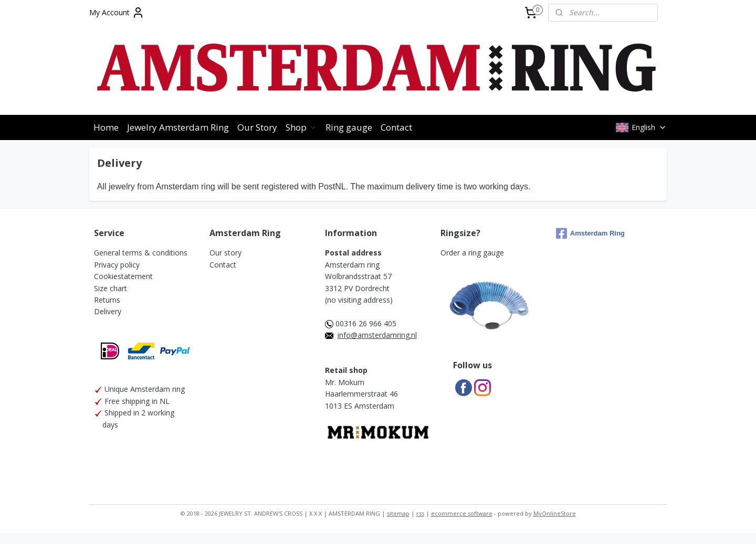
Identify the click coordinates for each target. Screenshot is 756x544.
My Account (117, 13)
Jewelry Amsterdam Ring (178, 127)
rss (420, 513)
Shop (301, 127)
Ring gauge (349, 127)
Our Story (257, 127)
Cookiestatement (123, 276)
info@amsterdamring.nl (377, 335)
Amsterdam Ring (590, 233)
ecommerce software (462, 513)
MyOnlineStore (555, 513)
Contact (396, 127)
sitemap (398, 513)
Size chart (111, 288)
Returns (107, 300)
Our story (225, 253)
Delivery (108, 311)
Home (106, 127)
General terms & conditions (141, 253)
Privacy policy (117, 265)
